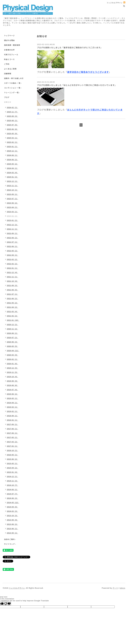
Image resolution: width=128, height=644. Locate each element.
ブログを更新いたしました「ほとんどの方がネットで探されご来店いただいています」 (77, 85)
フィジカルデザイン (17, 588)
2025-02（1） (12, 142)
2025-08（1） (12, 120)
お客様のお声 (9, 50)
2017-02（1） (12, 446)
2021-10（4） (12, 281)
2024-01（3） (12, 177)
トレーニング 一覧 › (12, 92)
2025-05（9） (12, 133)
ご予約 (7, 64)
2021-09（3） (12, 285)
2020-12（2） (12, 325)
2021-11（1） (12, 277)
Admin (122, 588)
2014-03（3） (12, 511)
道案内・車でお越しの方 (14, 78)
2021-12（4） (12, 272)
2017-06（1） (12, 433)
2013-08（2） (12, 524)
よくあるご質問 (10, 69)
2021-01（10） (13, 320)
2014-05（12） (13, 503)
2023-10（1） (12, 190)
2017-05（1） (12, 437)
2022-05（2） (12, 251)
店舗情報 (8, 73)
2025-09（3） (12, 116)
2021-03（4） (12, 311)
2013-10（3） (12, 516)
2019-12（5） (12, 368)
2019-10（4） (12, 377)
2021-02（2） (12, 316)
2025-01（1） (12, 147)
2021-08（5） (12, 290)
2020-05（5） (12, 346)
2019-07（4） (12, 390)
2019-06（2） (12, 394)
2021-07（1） (12, 294)
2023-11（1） (12, 186)
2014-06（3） (12, 498)
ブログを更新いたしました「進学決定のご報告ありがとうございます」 (70, 47)
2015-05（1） (12, 463)
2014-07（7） (12, 494)
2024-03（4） (12, 173)
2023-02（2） (12, 216)
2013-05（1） (12, 533)
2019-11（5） (12, 372)
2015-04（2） (12, 468)
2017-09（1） (12, 424)
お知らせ (8, 102)
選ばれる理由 (9, 40)
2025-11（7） (12, 112)
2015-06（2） (12, 459)
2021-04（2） (12, 307)
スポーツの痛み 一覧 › (13, 83)
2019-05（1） (12, 398)
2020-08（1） (12, 333)
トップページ (9, 35)
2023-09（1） (12, 194)
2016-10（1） (12, 450)
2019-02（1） (12, 411)
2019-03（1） (12, 407)
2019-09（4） (12, 381)
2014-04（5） (12, 507)
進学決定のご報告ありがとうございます (88, 72)
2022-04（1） (12, 255)
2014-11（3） (12, 481)
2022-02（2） (12, 264)
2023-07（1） (12, 199)
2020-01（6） (12, 364)
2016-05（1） (12, 455)
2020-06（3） (12, 342)
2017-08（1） (12, 429)
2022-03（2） (12, 259)
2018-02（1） (12, 420)
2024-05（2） (12, 164)
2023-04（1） (12, 207)
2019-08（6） (12, 385)
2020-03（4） (12, 355)
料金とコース (9, 59)
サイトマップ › (10, 544)
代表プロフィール (11, 54)
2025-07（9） (12, 125)
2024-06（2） (12, 160)
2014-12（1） (12, 476)
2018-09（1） (12, 416)
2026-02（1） (12, 107)
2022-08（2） (12, 238)
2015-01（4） (12, 472)
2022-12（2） (12, 225)
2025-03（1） (12, 138)
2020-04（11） (13, 351)
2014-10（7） (12, 485)
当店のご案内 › (10, 539)
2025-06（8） (12, 129)
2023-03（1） (12, 212)
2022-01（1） (12, 268)
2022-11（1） (12, 229)
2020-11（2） (12, 329)
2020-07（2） (12, 338)
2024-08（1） (12, 155)
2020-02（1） (12, 359)
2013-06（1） (12, 529)
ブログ (7, 97)
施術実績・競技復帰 (12, 45)
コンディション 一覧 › (13, 88)
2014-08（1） (12, 489)
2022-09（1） (12, 233)
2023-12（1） (12, 181)
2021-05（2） (12, 303)
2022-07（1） (12, 242)
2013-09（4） (12, 520)
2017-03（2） (12, 442)
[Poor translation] (7, 604)
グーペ (115, 588)
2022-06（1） (12, 246)
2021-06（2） (12, 298)
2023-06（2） (12, 203)
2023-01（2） (12, 220)
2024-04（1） (12, 168)
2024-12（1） (12, 151)
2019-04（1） (12, 403)
